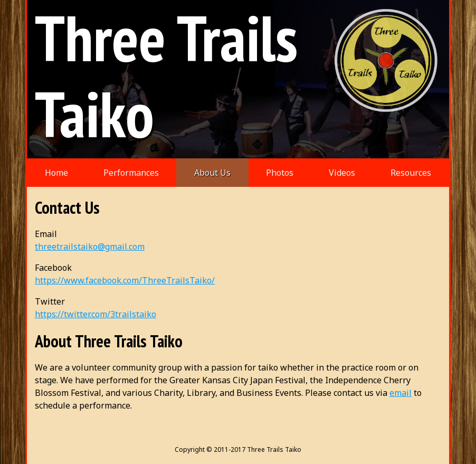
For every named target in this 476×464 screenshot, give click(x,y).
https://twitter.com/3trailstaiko (96, 314)
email (401, 393)
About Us (212, 173)
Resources (411, 173)
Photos (280, 173)
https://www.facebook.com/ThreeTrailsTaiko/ (125, 280)
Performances (131, 173)
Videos (342, 173)
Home (56, 173)
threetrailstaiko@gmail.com (90, 247)
